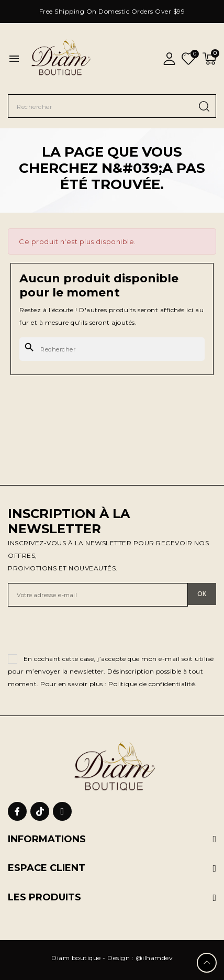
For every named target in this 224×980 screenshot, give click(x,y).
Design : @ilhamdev (140, 958)
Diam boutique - (79, 958)
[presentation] (87, 632)
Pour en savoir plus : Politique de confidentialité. (119, 684)
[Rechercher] (112, 349)
